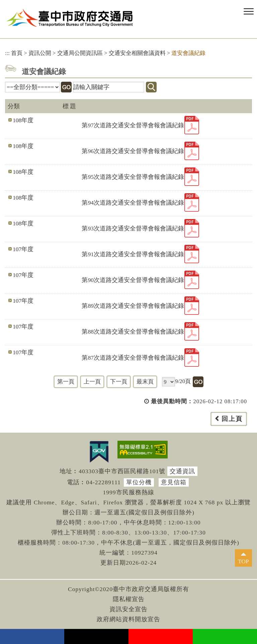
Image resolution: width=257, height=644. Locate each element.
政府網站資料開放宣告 (128, 619)
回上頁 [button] (232, 419)
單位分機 (139, 482)
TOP (243, 561)
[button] (249, 12)
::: (7, 53)
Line (225, 636)
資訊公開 (40, 53)
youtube (161, 636)
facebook (32, 636)
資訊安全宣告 (128, 609)
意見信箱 (174, 482)
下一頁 (119, 382)
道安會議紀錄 (188, 53)
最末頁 (145, 382)
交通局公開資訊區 (80, 53)
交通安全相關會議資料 (137, 53)
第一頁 (66, 382)
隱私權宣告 (129, 599)
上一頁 (92, 382)
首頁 (17, 53)
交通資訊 (182, 471)
